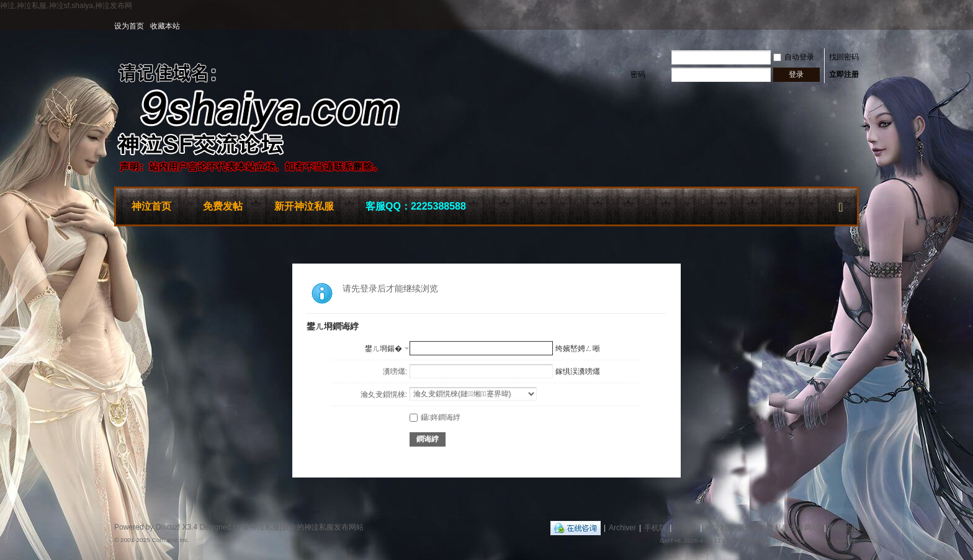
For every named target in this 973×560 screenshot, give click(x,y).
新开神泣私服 (304, 206)
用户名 (641, 57)
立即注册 (844, 74)
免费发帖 (223, 206)
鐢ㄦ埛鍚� (383, 349)
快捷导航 (841, 205)
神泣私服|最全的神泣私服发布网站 (762, 528)
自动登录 (794, 57)
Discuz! (168, 527)
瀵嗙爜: (395, 371)
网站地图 (844, 528)
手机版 (655, 528)
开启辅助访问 (856, 26)
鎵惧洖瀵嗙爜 (578, 371)
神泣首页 (151, 206)
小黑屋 (686, 528)
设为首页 (129, 26)
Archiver (622, 528)
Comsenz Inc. (170, 540)
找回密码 (844, 57)
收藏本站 (165, 26)
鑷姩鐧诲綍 (435, 417)
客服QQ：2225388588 (416, 206)
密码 (638, 74)
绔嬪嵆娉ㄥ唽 (578, 349)
